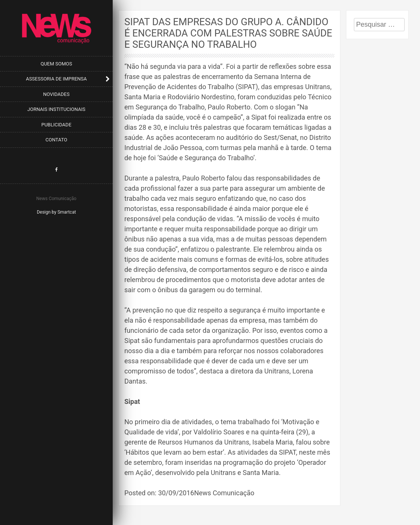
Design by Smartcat (56, 212)
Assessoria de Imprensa (56, 79)
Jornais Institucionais (56, 109)
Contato (56, 140)
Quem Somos (56, 64)
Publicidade (56, 125)
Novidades (56, 94)
